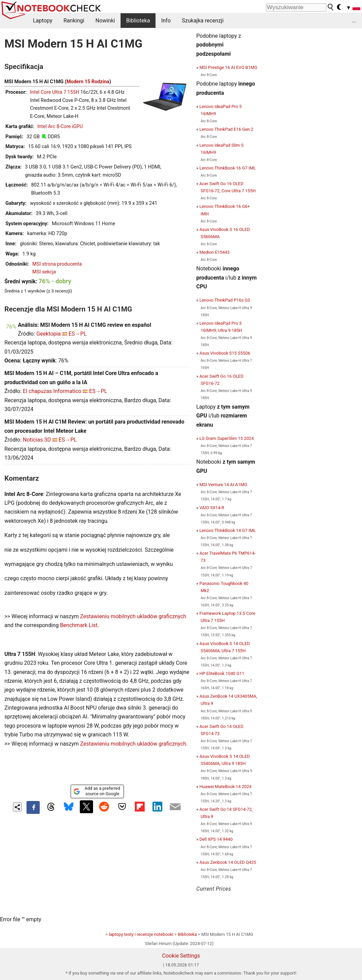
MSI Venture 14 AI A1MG (223, 485)
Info (166, 21)
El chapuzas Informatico (52, 391)
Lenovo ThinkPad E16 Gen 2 (226, 129)
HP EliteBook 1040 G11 (222, 673)
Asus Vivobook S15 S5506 (225, 353)
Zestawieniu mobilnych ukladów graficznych (133, 616)
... (354, 21)
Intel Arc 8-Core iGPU (60, 127)
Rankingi (74, 21)
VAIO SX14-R (212, 508)
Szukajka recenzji (203, 21)
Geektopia (49, 334)
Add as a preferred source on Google (97, 791)
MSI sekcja (44, 272)
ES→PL (78, 334)
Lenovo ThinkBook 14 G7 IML (228, 530)
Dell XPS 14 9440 (216, 839)
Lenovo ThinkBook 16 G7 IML (228, 168)
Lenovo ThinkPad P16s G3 (225, 300)
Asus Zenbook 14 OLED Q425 (228, 862)
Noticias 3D (37, 440)
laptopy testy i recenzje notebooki (141, 934)
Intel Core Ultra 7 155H (55, 92)
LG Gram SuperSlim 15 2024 (227, 438)
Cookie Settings (181, 956)
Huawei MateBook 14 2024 (225, 787)
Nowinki (105, 21)
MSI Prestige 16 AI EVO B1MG (228, 67)
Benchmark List (79, 625)
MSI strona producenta (57, 264)
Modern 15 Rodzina (88, 82)
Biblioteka (138, 21)
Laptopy (43, 21)
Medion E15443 (214, 252)
